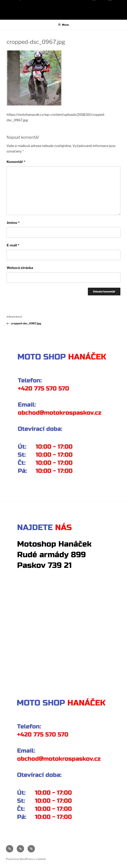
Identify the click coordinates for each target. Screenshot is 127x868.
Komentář (16, 162)
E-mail (13, 245)
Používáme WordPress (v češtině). (26, 859)
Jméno (13, 223)
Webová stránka (20, 268)
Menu (63, 25)
